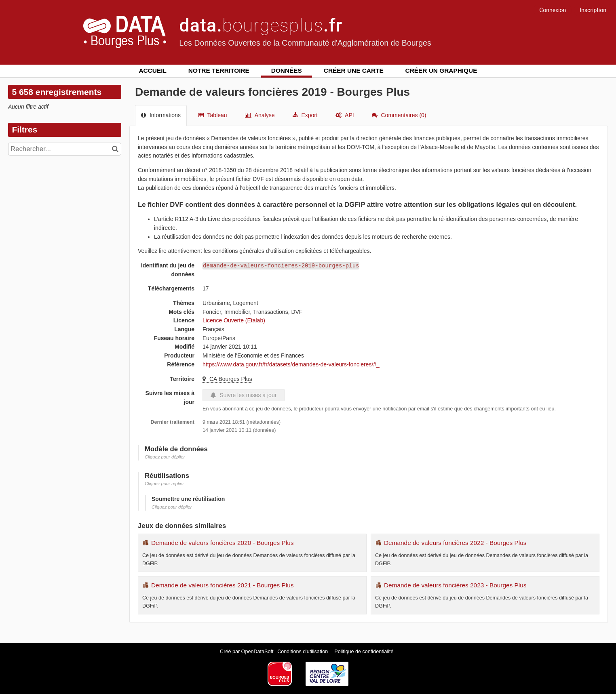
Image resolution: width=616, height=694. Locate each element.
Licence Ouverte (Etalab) (234, 320)
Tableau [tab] (213, 115)
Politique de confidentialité (364, 652)
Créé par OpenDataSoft (247, 652)
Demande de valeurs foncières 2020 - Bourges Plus (222, 543)
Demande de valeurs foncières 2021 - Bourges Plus (222, 585)
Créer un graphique (441, 70)
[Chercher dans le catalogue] (116, 149)
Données (287, 70)
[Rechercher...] (65, 149)
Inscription (593, 10)
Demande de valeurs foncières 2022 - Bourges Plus (455, 543)
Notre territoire (219, 70)
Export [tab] (305, 115)
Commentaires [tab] (399, 115)
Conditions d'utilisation (303, 652)
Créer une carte (354, 70)
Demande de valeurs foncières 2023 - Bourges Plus (455, 585)
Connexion (553, 10)
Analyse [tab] (260, 115)
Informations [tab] (161, 115)
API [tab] (345, 115)
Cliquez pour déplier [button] (165, 457)
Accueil (153, 70)
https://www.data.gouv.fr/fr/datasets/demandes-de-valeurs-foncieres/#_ (291, 364)
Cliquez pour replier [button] (164, 484)
